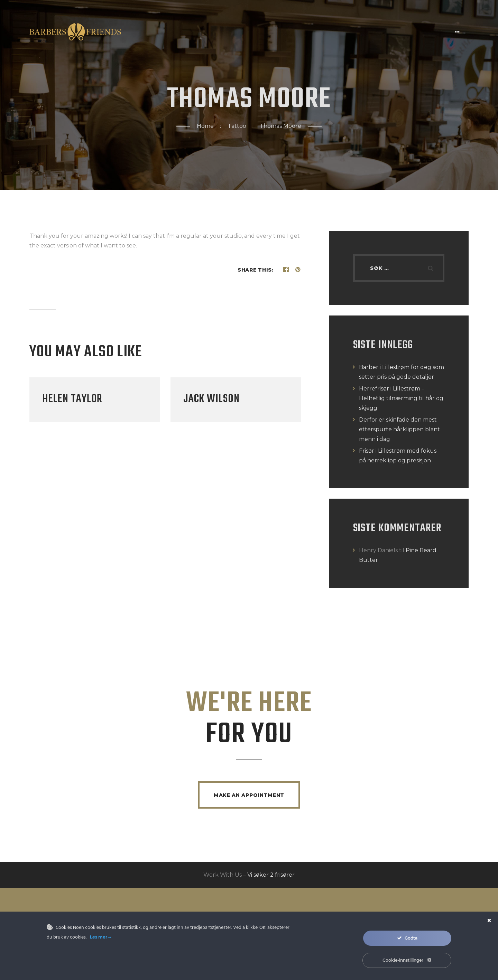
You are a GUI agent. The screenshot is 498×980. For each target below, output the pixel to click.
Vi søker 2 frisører (271, 875)
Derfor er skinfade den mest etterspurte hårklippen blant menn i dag (399, 429)
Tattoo (237, 126)
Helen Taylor (72, 399)
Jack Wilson (211, 399)
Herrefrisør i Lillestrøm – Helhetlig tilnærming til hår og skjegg (401, 398)
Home (205, 126)
